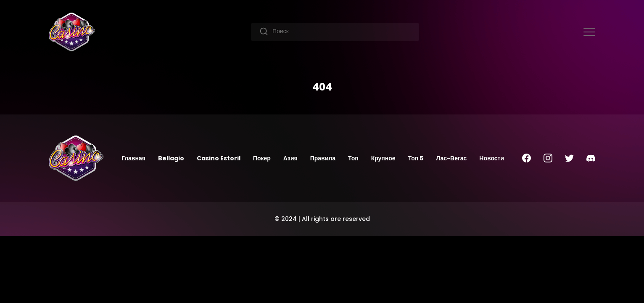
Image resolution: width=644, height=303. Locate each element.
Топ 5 (416, 158)
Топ (353, 158)
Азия (290, 158)
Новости (492, 158)
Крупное (383, 158)
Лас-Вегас (451, 158)
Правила (323, 158)
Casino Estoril (219, 158)
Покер (262, 158)
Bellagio (171, 158)
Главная (133, 158)
